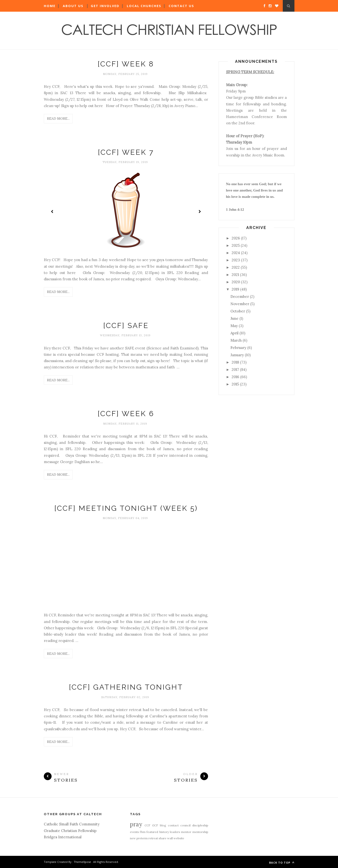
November (240, 304)
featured (152, 832)
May (234, 326)
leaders (175, 832)
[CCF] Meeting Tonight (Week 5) (126, 508)
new (133, 838)
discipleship (200, 825)
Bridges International (63, 837)
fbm (143, 832)
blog (163, 825)
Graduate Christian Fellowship (70, 831)
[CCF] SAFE (126, 325)
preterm (142, 838)
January (237, 355)
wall (170, 838)
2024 (236, 253)
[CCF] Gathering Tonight (126, 687)
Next (200, 211)
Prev (52, 211)
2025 (236, 245)
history (164, 832)
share (163, 838)
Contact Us (181, 6)
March (236, 340)
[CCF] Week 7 (126, 152)
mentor (186, 832)
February (238, 348)
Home (50, 6)
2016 (235, 377)
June (234, 318)
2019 (235, 289)
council (185, 825)
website (179, 838)
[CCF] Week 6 (126, 414)
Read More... (58, 119)
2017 (235, 370)
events (134, 832)
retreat (153, 838)
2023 (236, 260)
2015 (235, 384)
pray (136, 824)
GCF (155, 825)
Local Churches (144, 6)
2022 (236, 267)
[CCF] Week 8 (126, 64)
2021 (235, 275)
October (238, 311)
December (240, 297)
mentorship (200, 832)
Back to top (282, 863)
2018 (235, 362)
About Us (73, 6)
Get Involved (105, 6)
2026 (236, 238)
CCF (147, 825)
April (234, 333)
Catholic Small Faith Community (72, 824)
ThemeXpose (82, 862)
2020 (236, 282)
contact (173, 825)
